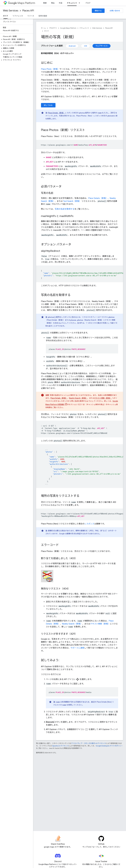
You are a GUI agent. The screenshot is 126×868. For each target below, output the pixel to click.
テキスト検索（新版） (103, 398)
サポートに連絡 (77, 648)
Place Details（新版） (56, 113)
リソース (31, 16)
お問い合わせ (115, 11)
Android (72, 46)
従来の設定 (43, 16)
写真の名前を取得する (65, 209)
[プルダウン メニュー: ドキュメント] (80, 3)
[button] (16, 39)
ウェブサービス (102, 46)
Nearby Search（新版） (78, 398)
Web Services (11, 11)
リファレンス (18, 16)
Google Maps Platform (68, 28)
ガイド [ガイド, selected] (6, 16)
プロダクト (53, 28)
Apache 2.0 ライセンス (60, 746)
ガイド (47, 31)
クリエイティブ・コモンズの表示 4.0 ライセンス (88, 743)
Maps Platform (21, 3)
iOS (86, 46)
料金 (61, 3)
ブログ (88, 3)
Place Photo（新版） (50, 69)
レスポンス (89, 524)
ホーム (43, 28)
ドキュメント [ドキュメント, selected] (72, 3)
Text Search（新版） (72, 201)
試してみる (48, 105)
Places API (28, 11)
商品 (53, 3)
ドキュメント (84, 28)
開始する (98, 11)
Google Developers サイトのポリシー (109, 746)
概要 (45, 3)
